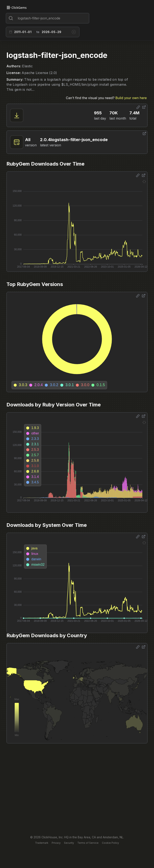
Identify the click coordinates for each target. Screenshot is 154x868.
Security (69, 843)
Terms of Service (88, 843)
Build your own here (131, 98)
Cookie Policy (110, 843)
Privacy (56, 843)
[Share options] (138, 107)
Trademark (42, 843)
